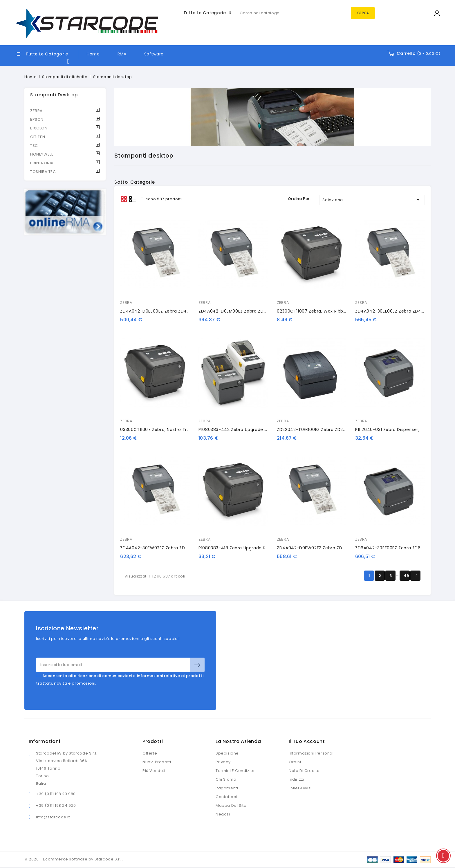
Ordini (295, 762)
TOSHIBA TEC (43, 172)
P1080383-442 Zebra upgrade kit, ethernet (245, 430)
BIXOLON (39, 128)
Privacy (223, 762)
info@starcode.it (53, 817)
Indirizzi (296, 779)
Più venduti (154, 771)
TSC (34, 146)
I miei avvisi (300, 788)
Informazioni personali (312, 753)
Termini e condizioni (236, 771)
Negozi (223, 814)
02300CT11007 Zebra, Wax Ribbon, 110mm (321, 311)
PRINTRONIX (42, 163)
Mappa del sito (231, 805)
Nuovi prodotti (157, 762)
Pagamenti (227, 788)
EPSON (37, 119)
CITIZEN (38, 137)
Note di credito (304, 771)
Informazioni (44, 741)
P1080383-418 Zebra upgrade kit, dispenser (245, 548)
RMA (122, 54)
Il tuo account (307, 741)
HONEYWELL (41, 154)
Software (154, 54)
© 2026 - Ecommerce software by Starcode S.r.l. (74, 859)
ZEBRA (36, 111)
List (132, 199)
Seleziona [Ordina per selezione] (372, 200)
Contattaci (226, 797)
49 (406, 576)
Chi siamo (226, 779)
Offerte (150, 753)
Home (93, 54)
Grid (124, 199)
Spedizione (227, 753)
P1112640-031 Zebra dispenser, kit (391, 430)
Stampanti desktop (54, 95)
